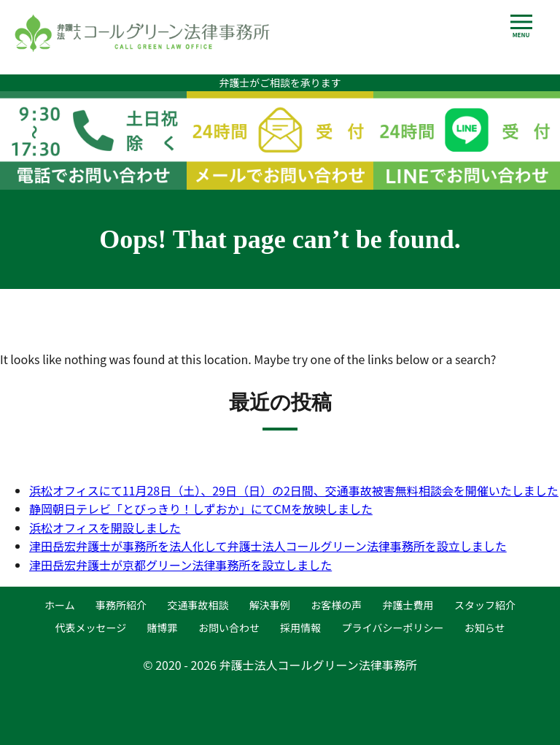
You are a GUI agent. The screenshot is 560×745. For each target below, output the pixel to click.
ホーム (60, 605)
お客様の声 (336, 605)
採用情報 (300, 628)
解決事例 (270, 605)
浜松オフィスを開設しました (105, 528)
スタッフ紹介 (485, 605)
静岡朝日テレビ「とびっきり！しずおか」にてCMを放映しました (201, 509)
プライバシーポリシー (393, 628)
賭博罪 (163, 628)
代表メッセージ (90, 628)
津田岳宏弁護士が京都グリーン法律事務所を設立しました (180, 565)
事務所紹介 (121, 605)
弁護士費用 (408, 605)
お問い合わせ (229, 628)
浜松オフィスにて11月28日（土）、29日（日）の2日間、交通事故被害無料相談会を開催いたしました (294, 490)
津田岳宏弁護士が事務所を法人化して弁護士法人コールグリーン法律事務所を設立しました (268, 546)
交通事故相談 (198, 605)
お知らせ (485, 628)
